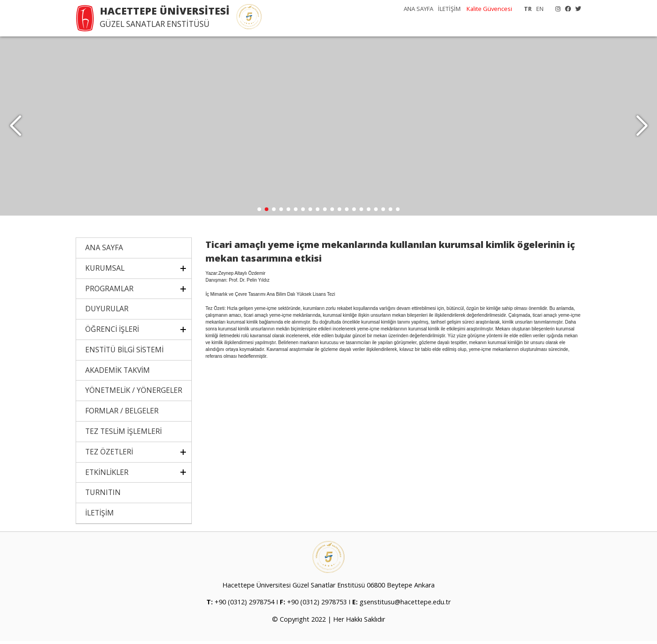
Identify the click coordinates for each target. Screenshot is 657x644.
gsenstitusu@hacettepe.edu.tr (405, 605)
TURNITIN (103, 495)
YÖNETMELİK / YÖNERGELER (134, 393)
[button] (642, 128)
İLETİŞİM (449, 9)
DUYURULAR (107, 312)
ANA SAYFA (418, 9)
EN (540, 9)
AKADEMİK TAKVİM (118, 373)
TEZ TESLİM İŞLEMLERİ (123, 434)
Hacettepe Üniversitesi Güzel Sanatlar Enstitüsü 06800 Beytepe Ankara (328, 588)
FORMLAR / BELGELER (122, 414)
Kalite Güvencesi (489, 9)
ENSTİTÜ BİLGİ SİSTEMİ (124, 353)
